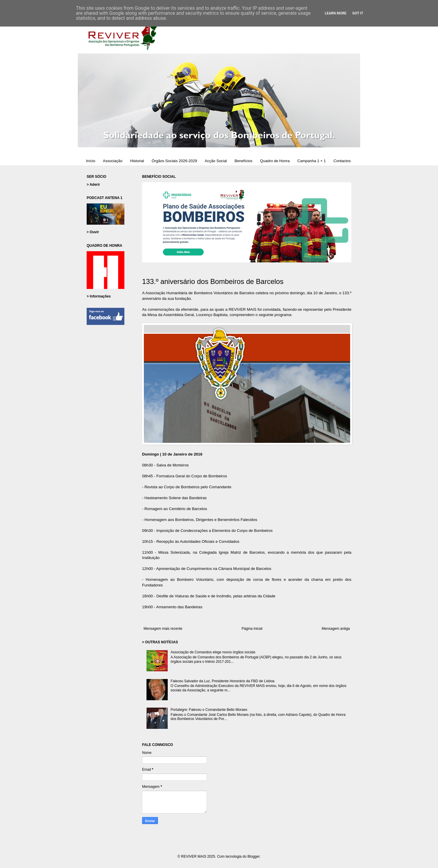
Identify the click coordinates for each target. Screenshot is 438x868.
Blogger (254, 857)
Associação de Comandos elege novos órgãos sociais (213, 652)
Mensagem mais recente (163, 629)
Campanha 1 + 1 (312, 161)
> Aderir (93, 185)
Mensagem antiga (336, 629)
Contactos (342, 161)
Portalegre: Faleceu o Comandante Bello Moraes (209, 710)
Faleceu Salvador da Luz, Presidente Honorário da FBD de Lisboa (223, 681)
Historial (137, 161)
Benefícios (244, 161)
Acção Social (216, 161)
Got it (358, 13)
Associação (113, 161)
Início (91, 161)
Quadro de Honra (275, 161)
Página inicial (252, 629)
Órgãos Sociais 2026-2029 (174, 161)
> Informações (99, 296)
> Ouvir (93, 232)
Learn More (336, 13)
